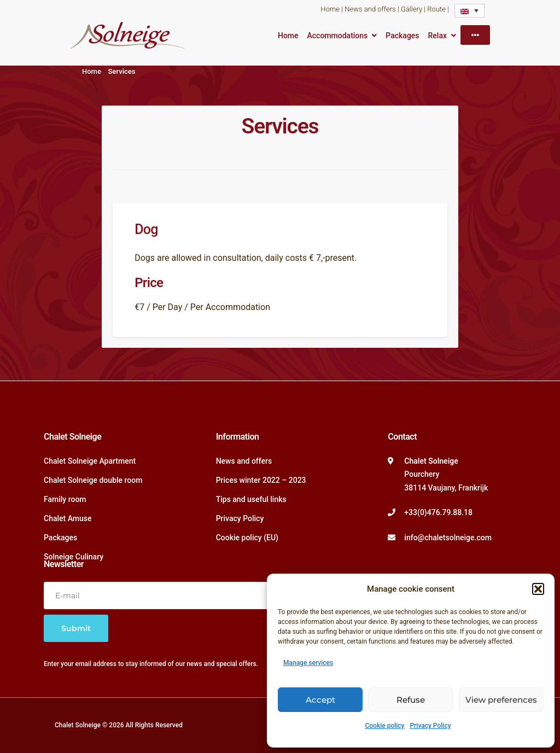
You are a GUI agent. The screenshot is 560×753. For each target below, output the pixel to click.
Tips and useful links (251, 499)
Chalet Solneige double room (93, 480)
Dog (146, 229)
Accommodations (338, 36)
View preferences (501, 700)
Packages (402, 36)
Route (436, 9)
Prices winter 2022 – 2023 (261, 480)
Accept (320, 700)
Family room (65, 499)
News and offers (370, 9)
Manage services (308, 663)
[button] (538, 589)
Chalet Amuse (68, 518)
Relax (437, 36)
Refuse (411, 700)
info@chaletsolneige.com (448, 538)
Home (330, 9)
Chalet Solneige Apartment (90, 461)
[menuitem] (469, 11)
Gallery (412, 9)
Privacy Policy (430, 726)
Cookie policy (384, 726)
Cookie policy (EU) (247, 538)
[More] (475, 35)
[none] (469, 11)
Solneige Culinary (74, 557)
